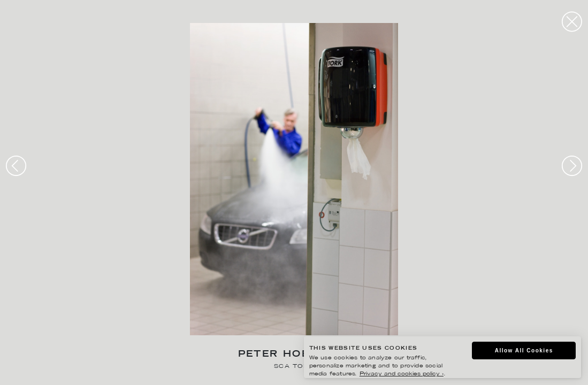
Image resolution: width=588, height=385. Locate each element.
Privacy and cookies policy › (402, 374)
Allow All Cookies (524, 351)
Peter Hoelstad (294, 355)
